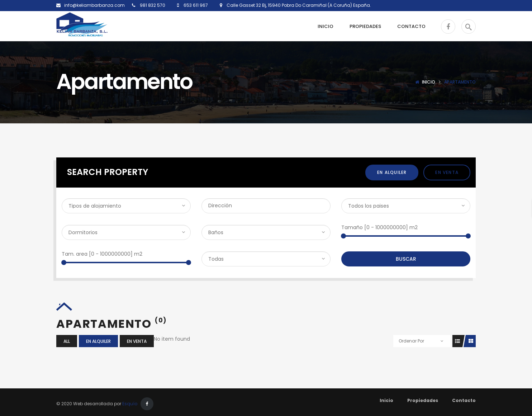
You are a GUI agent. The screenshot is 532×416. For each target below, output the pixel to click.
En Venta (447, 172)
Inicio (429, 82)
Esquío (130, 404)
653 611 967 (195, 5)
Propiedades (423, 400)
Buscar (406, 259)
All (67, 341)
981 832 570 (152, 5)
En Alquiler (392, 172)
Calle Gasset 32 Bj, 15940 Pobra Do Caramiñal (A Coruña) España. (297, 5)
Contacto (464, 400)
